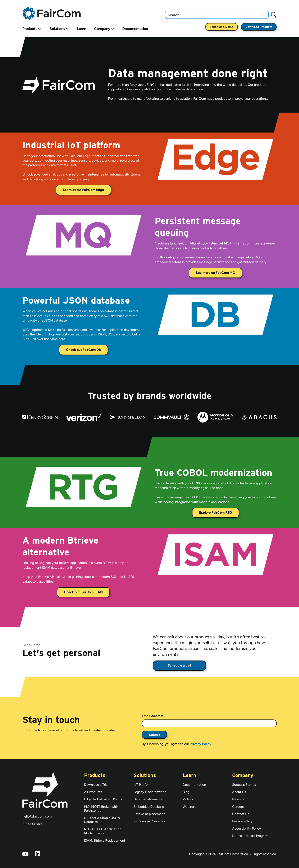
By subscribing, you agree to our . (177, 744)
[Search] (274, 15)
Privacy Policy (201, 744)
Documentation (135, 29)
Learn (82, 29)
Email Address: (153, 716)
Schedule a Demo (221, 27)
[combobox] (217, 15)
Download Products (259, 27)
